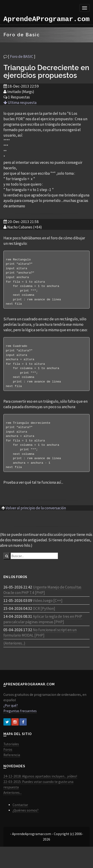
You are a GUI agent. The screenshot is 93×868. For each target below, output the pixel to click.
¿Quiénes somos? (26, 818)
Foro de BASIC (22, 56)
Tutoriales (11, 752)
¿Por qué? (11, 713)
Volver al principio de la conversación (36, 516)
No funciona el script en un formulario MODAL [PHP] (40, 640)
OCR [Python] (44, 616)
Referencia (12, 763)
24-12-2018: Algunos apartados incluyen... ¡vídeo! (40, 784)
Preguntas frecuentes (20, 719)
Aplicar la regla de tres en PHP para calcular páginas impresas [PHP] (43, 627)
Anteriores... (13, 801)
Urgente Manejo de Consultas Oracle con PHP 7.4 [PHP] (42, 598)
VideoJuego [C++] (48, 608)
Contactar (20, 813)
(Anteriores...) (14, 651)
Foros (8, 757)
